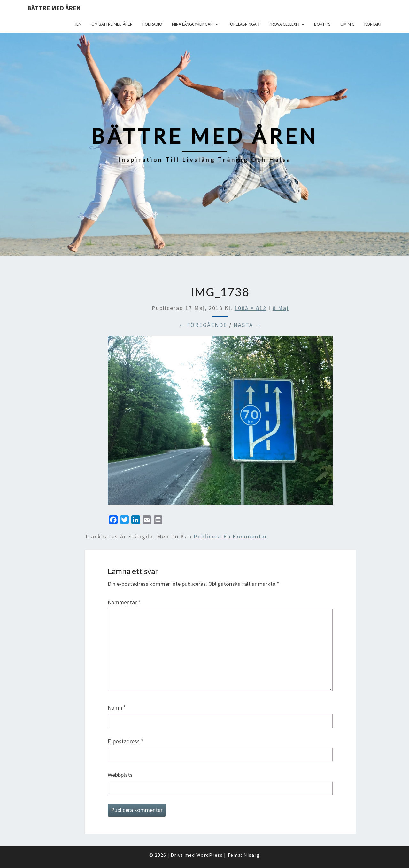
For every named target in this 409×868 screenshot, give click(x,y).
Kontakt (373, 24)
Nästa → (247, 325)
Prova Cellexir (284, 24)
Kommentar (124, 602)
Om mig (347, 24)
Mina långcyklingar (192, 24)
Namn (117, 708)
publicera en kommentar (230, 536)
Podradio (152, 24)
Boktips (322, 24)
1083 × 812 (251, 308)
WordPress (209, 855)
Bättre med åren (54, 8)
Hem (78, 24)
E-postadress (126, 741)
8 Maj (281, 308)
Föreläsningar (243, 24)
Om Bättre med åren (112, 24)
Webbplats (120, 775)
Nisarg (252, 855)
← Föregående (203, 325)
